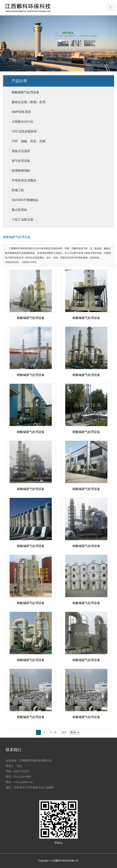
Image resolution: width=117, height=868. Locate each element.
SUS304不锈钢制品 (25, 200)
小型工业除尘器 (22, 220)
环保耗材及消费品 (24, 180)
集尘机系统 (19, 210)
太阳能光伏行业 (22, 122)
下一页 (53, 732)
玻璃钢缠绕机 (21, 171)
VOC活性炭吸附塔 (24, 131)
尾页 (64, 732)
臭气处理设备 (21, 161)
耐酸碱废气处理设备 (26, 92)
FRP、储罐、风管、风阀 (29, 141)
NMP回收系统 (21, 112)
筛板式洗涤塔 (21, 151)
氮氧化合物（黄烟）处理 (29, 102)
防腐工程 (18, 190)
